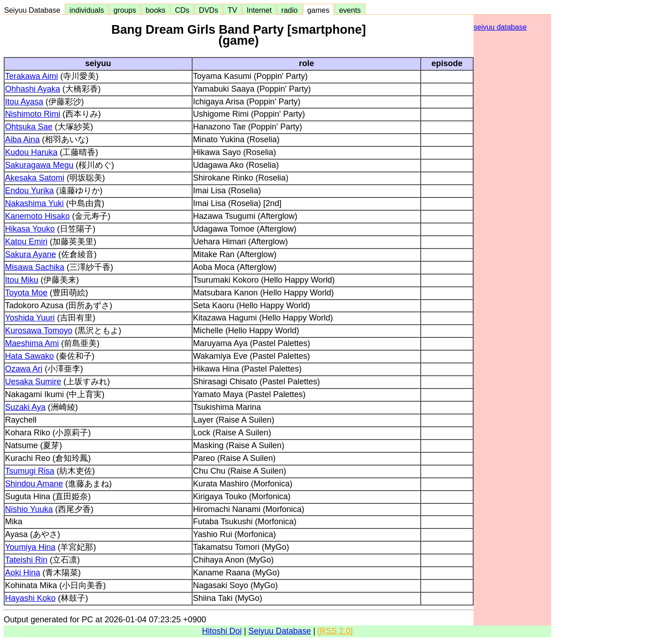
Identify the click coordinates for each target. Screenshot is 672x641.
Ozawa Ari (24, 369)
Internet (259, 10)
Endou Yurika (29, 191)
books (155, 10)
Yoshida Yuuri (30, 318)
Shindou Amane (34, 484)
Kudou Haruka (31, 152)
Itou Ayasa (24, 102)
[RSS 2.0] (335, 631)
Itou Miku (22, 280)
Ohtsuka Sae (29, 127)
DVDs (208, 10)
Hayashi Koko (30, 598)
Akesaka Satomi (35, 178)
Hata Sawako (29, 356)
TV (232, 10)
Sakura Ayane (31, 254)
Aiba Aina (22, 140)
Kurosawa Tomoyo (39, 331)
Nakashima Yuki (34, 203)
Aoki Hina (23, 573)
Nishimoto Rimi (33, 114)
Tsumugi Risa (30, 471)
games (319, 10)
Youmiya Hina (30, 547)
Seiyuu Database (34, 10)
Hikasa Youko (30, 229)
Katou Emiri (26, 242)
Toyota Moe (26, 293)
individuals (87, 10)
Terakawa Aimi (31, 76)
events (350, 10)
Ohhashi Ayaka (33, 89)
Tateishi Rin (26, 560)
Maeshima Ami (32, 343)
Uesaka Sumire (33, 382)
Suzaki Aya (25, 407)
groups (125, 10)
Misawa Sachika (35, 267)
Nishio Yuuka (29, 509)
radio (290, 10)
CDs (182, 10)
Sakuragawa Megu (39, 165)
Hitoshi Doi (222, 631)
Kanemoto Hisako (37, 216)
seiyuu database (500, 27)
